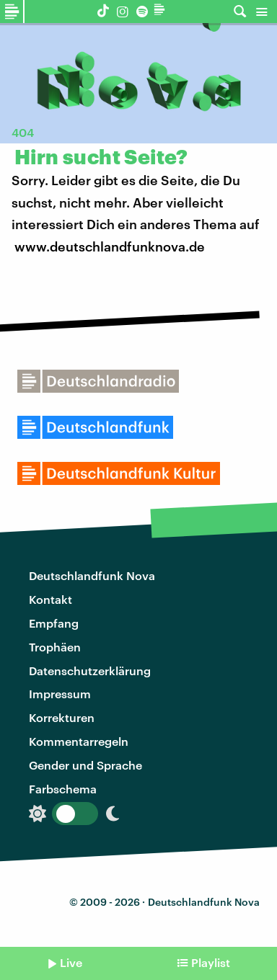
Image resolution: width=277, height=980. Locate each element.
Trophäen (55, 647)
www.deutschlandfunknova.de (110, 246)
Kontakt (50, 599)
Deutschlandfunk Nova (92, 575)
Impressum (60, 694)
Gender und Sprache (85, 765)
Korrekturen (62, 717)
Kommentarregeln (79, 741)
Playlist (211, 962)
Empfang (54, 623)
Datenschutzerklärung (90, 671)
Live (71, 962)
